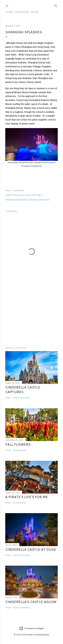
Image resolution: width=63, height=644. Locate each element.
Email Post (18, 190)
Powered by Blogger (32, 628)
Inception (22, 12)
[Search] (56, 5)
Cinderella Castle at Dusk (31, 549)
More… (35, 12)
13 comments (19, 450)
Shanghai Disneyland (39, 200)
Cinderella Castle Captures (23, 389)
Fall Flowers (18, 444)
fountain (26, 195)
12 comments (19, 503)
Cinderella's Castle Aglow (31, 602)
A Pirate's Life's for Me (27, 497)
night (39, 195)
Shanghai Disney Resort (17, 200)
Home (9, 12)
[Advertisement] (31, 318)
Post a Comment (21, 398)
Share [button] (8, 190)
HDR (33, 195)
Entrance (17, 195)
